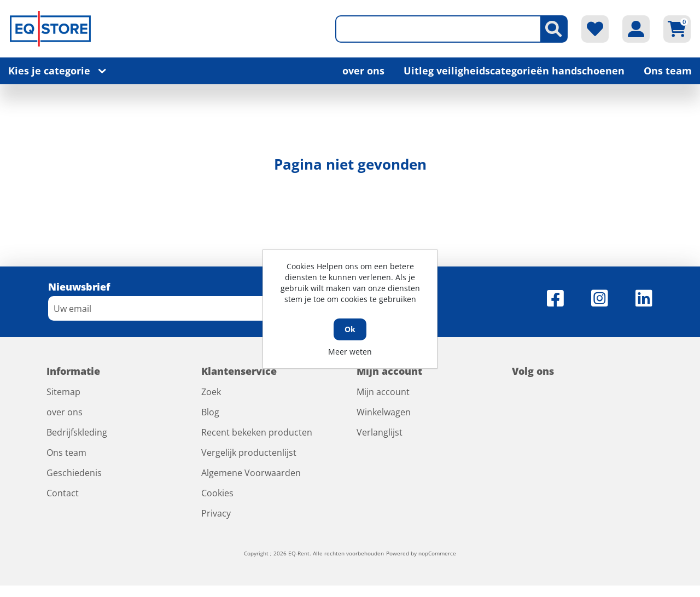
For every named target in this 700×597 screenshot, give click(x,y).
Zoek (211, 392)
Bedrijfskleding (77, 432)
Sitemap (63, 392)
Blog (210, 412)
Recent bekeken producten (257, 432)
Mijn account (383, 392)
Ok (350, 329)
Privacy (216, 513)
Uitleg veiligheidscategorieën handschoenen (514, 71)
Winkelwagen (384, 412)
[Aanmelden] (182, 308)
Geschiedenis (74, 473)
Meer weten (350, 352)
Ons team (668, 71)
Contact (63, 493)
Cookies (217, 493)
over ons (363, 71)
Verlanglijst (380, 432)
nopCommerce (437, 553)
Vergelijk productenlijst (249, 453)
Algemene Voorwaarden (251, 473)
